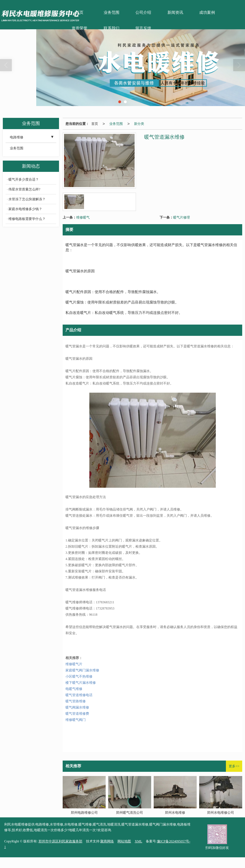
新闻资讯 (175, 13)
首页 (95, 124)
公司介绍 (143, 13)
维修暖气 (83, 217)
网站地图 (124, 841)
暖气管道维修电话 (79, 695)
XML (138, 841)
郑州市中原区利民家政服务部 (60, 841)
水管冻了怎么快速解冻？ (27, 199)
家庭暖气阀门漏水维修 (82, 670)
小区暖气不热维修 (79, 676)
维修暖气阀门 (76, 720)
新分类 (139, 124)
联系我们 (112, 28)
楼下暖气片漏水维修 (81, 683)
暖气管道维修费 (77, 714)
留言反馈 (143, 28)
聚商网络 (107, 841)
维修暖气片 (74, 664)
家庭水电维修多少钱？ (25, 209)
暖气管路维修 (76, 701)
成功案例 (207, 13)
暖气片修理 (182, 217)
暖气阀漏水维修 (77, 707)
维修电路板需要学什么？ (27, 219)
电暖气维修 (74, 689)
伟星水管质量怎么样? (24, 189)
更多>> (234, 766)
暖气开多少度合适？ (24, 179)
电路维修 (17, 137)
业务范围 (112, 13)
